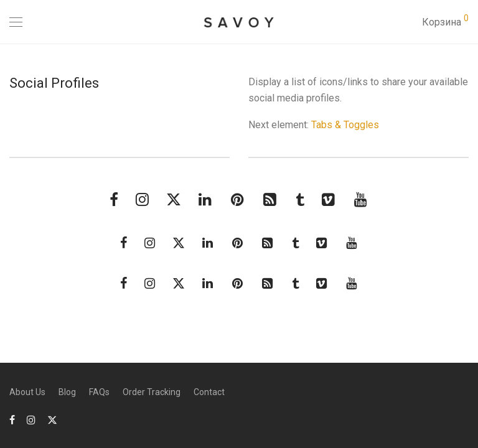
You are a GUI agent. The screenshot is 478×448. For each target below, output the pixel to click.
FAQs (99, 392)
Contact (209, 392)
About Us (27, 392)
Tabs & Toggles (345, 125)
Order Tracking (152, 392)
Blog (67, 392)
